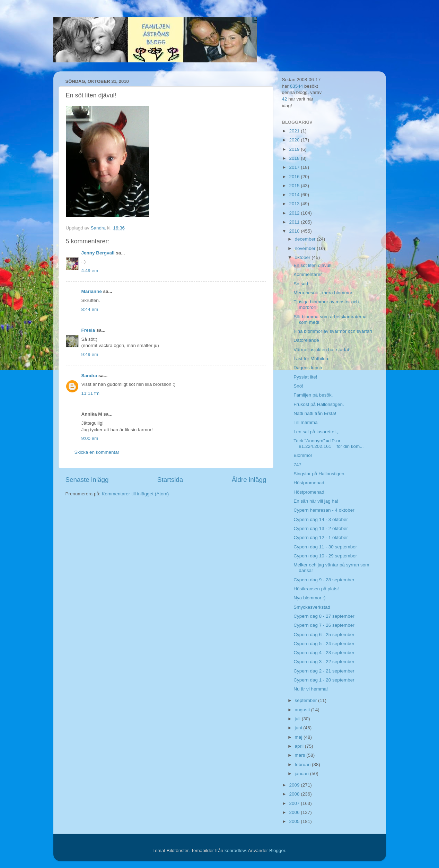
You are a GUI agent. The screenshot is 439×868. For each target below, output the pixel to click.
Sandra (89, 376)
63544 (297, 86)
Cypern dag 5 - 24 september (324, 644)
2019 (295, 149)
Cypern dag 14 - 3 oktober (321, 519)
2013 (295, 204)
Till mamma (305, 422)
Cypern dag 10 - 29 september (325, 556)
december (306, 239)
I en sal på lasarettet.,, (317, 432)
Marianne (92, 291)
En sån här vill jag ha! (316, 501)
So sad (301, 284)
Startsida (170, 480)
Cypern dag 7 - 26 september (324, 625)
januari (302, 774)
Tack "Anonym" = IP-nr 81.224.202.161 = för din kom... (328, 444)
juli (298, 719)
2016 (295, 177)
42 (285, 99)
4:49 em (90, 271)
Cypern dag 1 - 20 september (324, 680)
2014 (295, 195)
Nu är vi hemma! (311, 689)
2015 (295, 186)
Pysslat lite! (305, 377)
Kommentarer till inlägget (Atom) (135, 494)
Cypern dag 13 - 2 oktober (321, 528)
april (300, 746)
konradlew (235, 850)
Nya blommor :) (309, 598)
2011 (295, 222)
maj (299, 737)
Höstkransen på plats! (316, 589)
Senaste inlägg (87, 480)
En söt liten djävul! (313, 265)
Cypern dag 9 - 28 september (324, 580)
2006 (295, 812)
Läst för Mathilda (311, 359)
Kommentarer (308, 274)
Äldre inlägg (249, 480)
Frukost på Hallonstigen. (319, 404)
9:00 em (90, 438)
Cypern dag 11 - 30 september (325, 547)
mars (301, 755)
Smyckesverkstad (312, 607)
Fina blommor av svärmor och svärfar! (333, 331)
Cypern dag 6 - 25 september (324, 635)
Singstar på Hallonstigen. (319, 474)
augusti (303, 710)
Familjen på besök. (313, 395)
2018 (295, 158)
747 (297, 465)
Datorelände (306, 340)
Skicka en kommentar (97, 452)
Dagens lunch (308, 368)
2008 (295, 794)
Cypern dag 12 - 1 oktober (321, 537)
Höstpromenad (309, 483)
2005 (295, 821)
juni (299, 728)
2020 (295, 140)
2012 (295, 213)
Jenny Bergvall (98, 253)
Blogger (277, 850)
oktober (303, 257)
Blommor (303, 455)
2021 (295, 131)
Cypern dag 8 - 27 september (324, 616)
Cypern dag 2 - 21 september (324, 671)
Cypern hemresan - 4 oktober (324, 510)
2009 (295, 785)
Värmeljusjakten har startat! (322, 350)
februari (304, 765)
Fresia (88, 330)
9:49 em (90, 354)
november (306, 248)
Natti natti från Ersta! (315, 413)
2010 (295, 231)
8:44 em (90, 309)
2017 (295, 167)
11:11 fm (91, 393)
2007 (295, 803)
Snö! (298, 386)
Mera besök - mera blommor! (323, 293)
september (307, 700)
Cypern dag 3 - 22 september (324, 662)
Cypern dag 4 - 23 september (324, 653)
